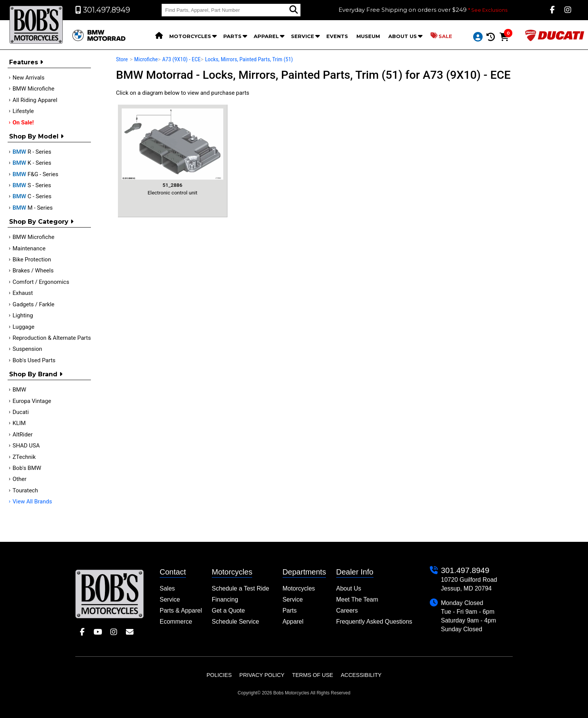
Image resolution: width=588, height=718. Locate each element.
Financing (225, 599)
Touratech (25, 490)
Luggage (23, 327)
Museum (368, 36)
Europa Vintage (32, 401)
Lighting (23, 315)
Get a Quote (228, 611)
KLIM (19, 423)
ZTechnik (24, 457)
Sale (441, 36)
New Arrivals (29, 78)
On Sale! (23, 123)
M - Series (33, 208)
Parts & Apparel (181, 611)
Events (337, 36)
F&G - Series (35, 174)
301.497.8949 (465, 570)
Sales (167, 588)
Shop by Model (36, 136)
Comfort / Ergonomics (41, 282)
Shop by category (41, 222)
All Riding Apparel (35, 100)
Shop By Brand (36, 374)
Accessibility (361, 675)
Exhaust (23, 293)
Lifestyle (23, 111)
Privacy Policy (262, 675)
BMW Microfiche (33, 89)
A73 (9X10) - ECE (181, 59)
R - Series (32, 152)
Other (20, 479)
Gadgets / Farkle (33, 304)
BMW (19, 390)
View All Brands (32, 501)
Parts (232, 36)
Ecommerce (176, 622)
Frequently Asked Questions (374, 622)
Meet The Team (357, 599)
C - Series (32, 196)
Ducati (21, 412)
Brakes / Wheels (33, 271)
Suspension (27, 349)
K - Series (32, 163)
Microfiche (146, 59)
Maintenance (29, 248)
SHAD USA (26, 446)
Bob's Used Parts (34, 360)
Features (26, 62)
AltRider (23, 435)
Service (303, 36)
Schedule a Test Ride (241, 588)
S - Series (32, 185)
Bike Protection (32, 259)
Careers (347, 611)
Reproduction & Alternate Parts (52, 338)
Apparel (266, 36)
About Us (403, 36)
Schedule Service (236, 622)
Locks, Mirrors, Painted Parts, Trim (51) (249, 59)
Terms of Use (313, 675)
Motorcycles (190, 36)
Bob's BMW (27, 468)
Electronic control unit (172, 152)
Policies (219, 675)
